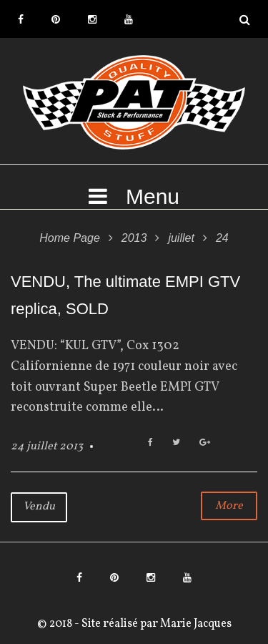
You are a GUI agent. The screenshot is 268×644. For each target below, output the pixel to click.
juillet (181, 238)
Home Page (70, 238)
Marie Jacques (195, 624)
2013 (134, 238)
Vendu (39, 507)
